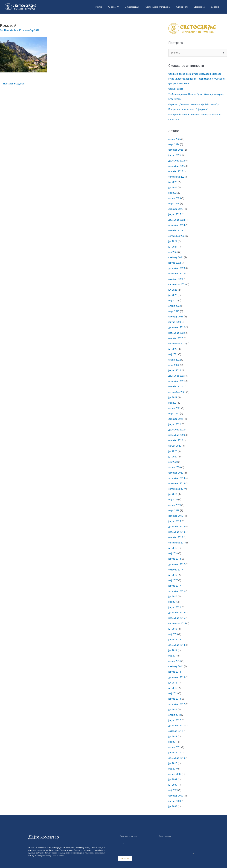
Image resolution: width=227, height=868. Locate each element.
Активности (182, 7)
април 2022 (175, 357)
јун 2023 (173, 293)
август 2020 (175, 442)
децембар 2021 (177, 373)
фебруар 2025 (176, 208)
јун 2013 (173, 682)
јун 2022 (173, 346)
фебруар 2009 (176, 789)
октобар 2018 (176, 533)
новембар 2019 (177, 480)
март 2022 (174, 362)
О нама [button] (113, 7)
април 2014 (175, 655)
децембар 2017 (177, 560)
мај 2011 (173, 735)
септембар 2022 (177, 341)
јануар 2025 (175, 213)
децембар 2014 (177, 639)
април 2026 (175, 139)
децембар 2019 (177, 474)
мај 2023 (173, 298)
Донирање (199, 7)
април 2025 (175, 197)
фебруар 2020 (176, 469)
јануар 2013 (175, 693)
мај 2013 (173, 687)
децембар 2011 (177, 719)
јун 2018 (173, 543)
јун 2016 (173, 591)
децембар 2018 (177, 522)
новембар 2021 (177, 378)
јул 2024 (173, 240)
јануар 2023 (175, 320)
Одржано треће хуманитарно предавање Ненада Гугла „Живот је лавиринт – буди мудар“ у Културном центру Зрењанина (195, 79)
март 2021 (174, 410)
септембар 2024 (177, 235)
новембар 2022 (177, 330)
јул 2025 (173, 181)
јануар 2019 (175, 517)
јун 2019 (173, 490)
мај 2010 (173, 762)
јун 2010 (173, 757)
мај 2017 (173, 576)
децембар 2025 (177, 160)
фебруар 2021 (176, 416)
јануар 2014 (175, 666)
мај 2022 (173, 352)
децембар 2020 (177, 426)
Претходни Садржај (13, 84)
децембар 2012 (177, 698)
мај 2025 (173, 192)
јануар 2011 (175, 746)
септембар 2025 (177, 176)
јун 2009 (173, 778)
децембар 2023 (177, 266)
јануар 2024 (175, 261)
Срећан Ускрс (176, 89)
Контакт (215, 7)
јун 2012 (173, 703)
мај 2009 (173, 783)
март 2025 (174, 203)
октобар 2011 (176, 725)
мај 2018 (173, 549)
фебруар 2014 (176, 661)
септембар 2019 (177, 485)
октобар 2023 (176, 277)
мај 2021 (173, 400)
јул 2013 (173, 677)
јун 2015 (173, 623)
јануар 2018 (175, 554)
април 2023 (175, 304)
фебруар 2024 (176, 256)
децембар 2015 (177, 607)
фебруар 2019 (176, 512)
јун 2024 (173, 245)
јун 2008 (173, 799)
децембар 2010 (177, 751)
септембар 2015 (177, 618)
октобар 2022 (176, 336)
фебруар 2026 (176, 149)
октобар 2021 (176, 384)
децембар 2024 (177, 219)
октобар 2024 (176, 229)
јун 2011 (173, 730)
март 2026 (174, 144)
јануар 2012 (175, 714)
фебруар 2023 (176, 314)
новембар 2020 (177, 432)
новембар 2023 (177, 272)
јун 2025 (173, 187)
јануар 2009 (175, 794)
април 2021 (175, 405)
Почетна (98, 7)
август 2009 (175, 767)
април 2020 (175, 464)
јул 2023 (173, 288)
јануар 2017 (175, 581)
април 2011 (175, 741)
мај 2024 (173, 251)
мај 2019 (173, 496)
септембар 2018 (177, 538)
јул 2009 (173, 773)
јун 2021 (173, 394)
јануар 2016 (175, 602)
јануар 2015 (175, 634)
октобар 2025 (176, 171)
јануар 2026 (175, 155)
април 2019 (175, 501)
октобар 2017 (176, 565)
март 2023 (174, 309)
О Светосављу (132, 7)
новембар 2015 (177, 613)
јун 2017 (173, 570)
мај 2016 (173, 597)
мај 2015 (173, 629)
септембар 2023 (177, 283)
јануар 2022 (175, 368)
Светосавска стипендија (158, 7)
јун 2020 (173, 453)
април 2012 (175, 709)
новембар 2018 (177, 528)
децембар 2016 (177, 586)
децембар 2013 (177, 671)
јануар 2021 (175, 421)
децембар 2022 (177, 325)
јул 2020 (173, 448)
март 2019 (174, 506)
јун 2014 (173, 645)
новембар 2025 (177, 165)
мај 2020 (173, 458)
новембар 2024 (177, 224)
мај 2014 (173, 650)
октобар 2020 (176, 437)
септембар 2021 (177, 389)
